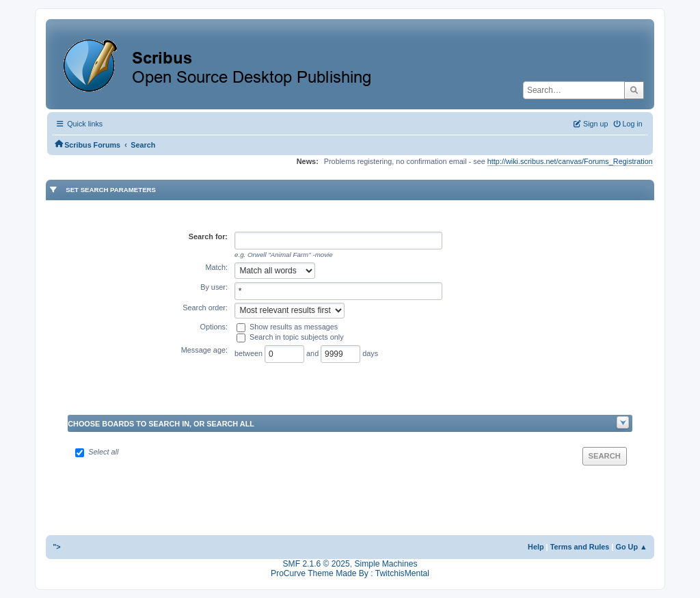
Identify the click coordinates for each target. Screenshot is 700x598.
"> (57, 547)
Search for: (208, 236)
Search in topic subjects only (297, 337)
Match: (216, 267)
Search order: (205, 308)
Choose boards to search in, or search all (161, 424)
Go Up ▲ (631, 547)
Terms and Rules (580, 547)
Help (536, 547)
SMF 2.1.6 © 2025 (317, 564)
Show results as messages (294, 327)
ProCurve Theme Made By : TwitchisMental (350, 573)
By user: (214, 287)
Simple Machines (386, 564)
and (313, 353)
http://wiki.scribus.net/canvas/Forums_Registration (570, 161)
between (250, 353)
